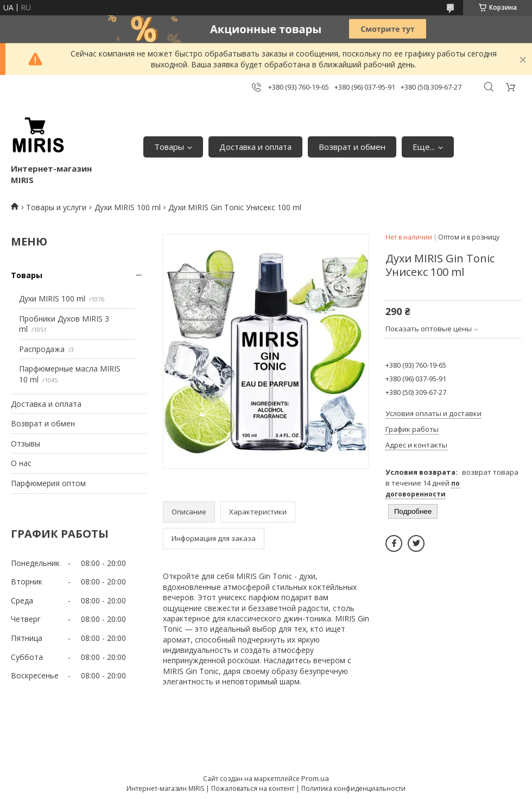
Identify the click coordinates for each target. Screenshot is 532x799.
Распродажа (42, 349)
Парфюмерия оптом (48, 483)
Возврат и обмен (352, 147)
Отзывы (26, 443)
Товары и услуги (56, 207)
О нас (21, 463)
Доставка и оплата (255, 147)
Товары (169, 147)
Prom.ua (315, 778)
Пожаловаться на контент (253, 788)
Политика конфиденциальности (353, 788)
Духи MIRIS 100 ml (128, 207)
